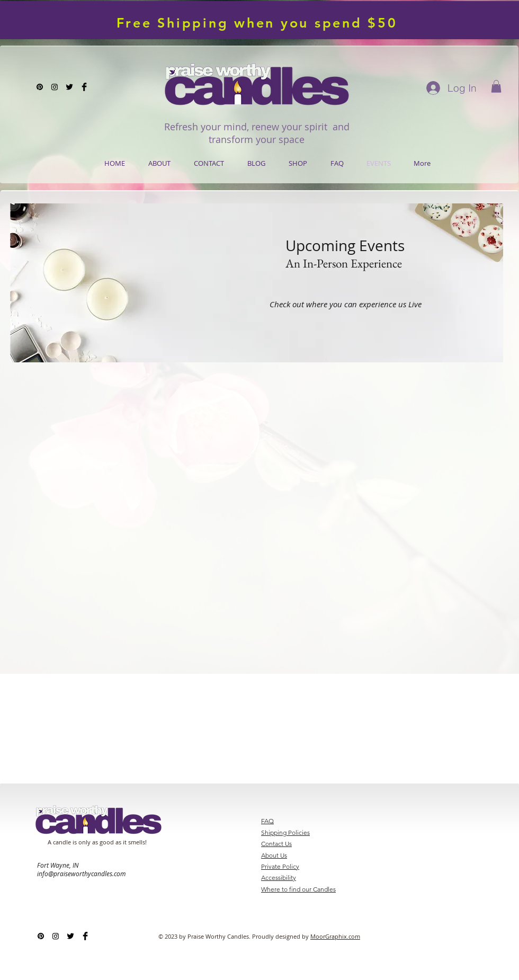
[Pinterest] (40, 87)
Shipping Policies (285, 832)
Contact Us (276, 844)
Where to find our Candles (298, 889)
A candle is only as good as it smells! (97, 842)
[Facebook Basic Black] (84, 87)
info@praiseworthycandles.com (81, 874)
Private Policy (280, 866)
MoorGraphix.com (335, 936)
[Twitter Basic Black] (69, 87)
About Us (274, 855)
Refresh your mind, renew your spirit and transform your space (257, 133)
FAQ (267, 821)
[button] (496, 86)
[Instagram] (55, 87)
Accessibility (279, 877)
